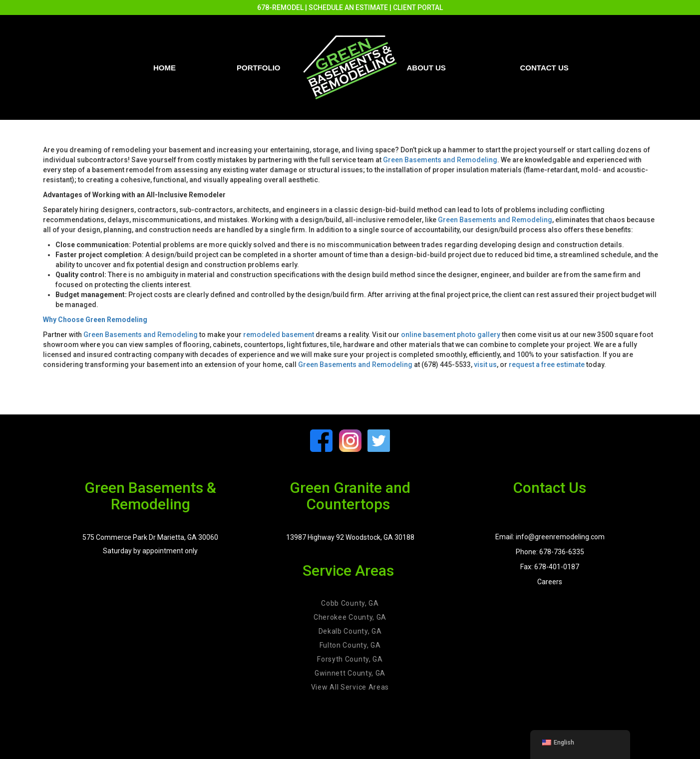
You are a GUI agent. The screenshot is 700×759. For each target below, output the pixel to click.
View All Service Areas (350, 687)
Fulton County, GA (350, 645)
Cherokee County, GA (350, 617)
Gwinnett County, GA (350, 673)
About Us (426, 68)
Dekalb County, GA (350, 631)
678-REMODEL (280, 7)
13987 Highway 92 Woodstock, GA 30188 (350, 537)
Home (165, 68)
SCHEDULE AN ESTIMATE (348, 7)
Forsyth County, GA (350, 659)
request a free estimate (547, 365)
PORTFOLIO (259, 68)
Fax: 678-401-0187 (550, 567)
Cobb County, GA (350, 603)
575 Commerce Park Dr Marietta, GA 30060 (150, 537)
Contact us (544, 68)
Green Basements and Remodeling (440, 160)
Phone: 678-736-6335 (550, 552)
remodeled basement (279, 335)
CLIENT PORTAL (418, 7)
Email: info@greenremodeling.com (550, 537)
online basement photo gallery (451, 335)
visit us (485, 365)
